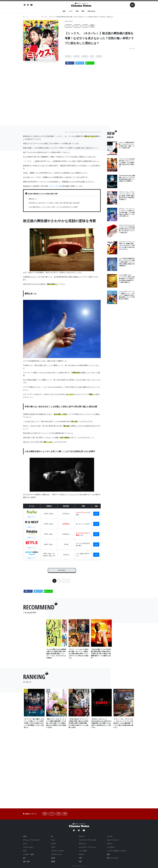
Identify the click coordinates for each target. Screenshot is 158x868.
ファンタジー (111, 847)
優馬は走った (33, 199)
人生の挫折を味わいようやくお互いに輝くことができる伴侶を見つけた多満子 (53, 207)
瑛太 (92, 56)
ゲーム (25, 844)
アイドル (110, 836)
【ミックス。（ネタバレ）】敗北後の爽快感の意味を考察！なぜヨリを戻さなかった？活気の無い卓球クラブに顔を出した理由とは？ (77, 17)
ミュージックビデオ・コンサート (117, 851)
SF (52, 836)
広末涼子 (77, 56)
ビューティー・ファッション (88, 847)
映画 (64, 11)
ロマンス (82, 854)
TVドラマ (82, 836)
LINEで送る (90, 63)
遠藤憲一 (99, 56)
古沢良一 (68, 56)
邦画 (83, 11)
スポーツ (77, 26)
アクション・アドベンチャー (32, 840)
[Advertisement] (79, 95)
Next (132, 711)
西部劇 (53, 862)
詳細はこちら (32, 517)
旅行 (24, 858)
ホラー (25, 851)
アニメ (53, 840)
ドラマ (85, 26)
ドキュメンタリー (28, 847)
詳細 (96, 514)
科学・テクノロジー (113, 858)
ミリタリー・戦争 (28, 854)
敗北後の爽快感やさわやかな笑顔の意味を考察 (43, 194)
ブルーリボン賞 (55, 186)
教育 (108, 854)
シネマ (70, 11)
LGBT (25, 836)
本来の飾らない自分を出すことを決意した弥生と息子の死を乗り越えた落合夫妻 (54, 203)
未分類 (53, 858)
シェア (70, 63)
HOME (27, 17)
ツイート (80, 63)
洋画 (77, 11)
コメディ (35, 17)
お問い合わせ (91, 11)
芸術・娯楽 (26, 862)
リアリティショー (56, 854)
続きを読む (62, 570)
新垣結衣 (85, 56)
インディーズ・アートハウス (88, 840)
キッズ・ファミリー (113, 840)
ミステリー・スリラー (58, 851)
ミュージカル (83, 851)
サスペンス (82, 844)
